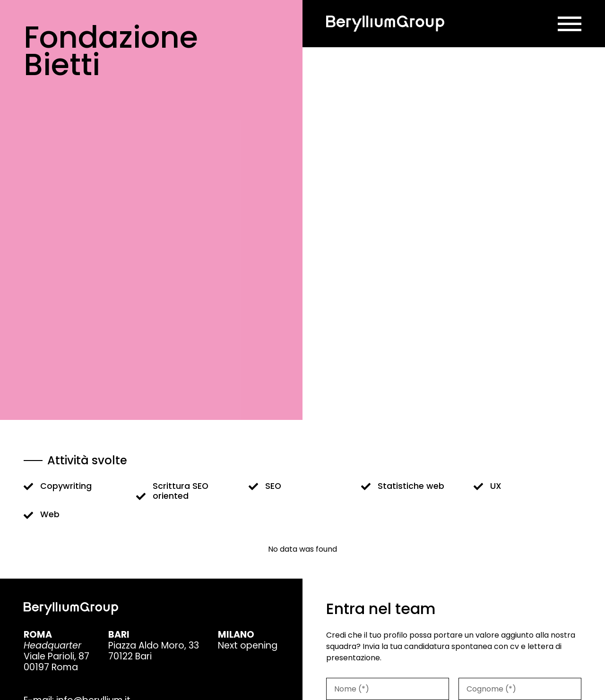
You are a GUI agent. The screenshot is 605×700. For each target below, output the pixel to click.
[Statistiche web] (366, 487)
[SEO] (253, 487)
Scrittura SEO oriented (181, 491)
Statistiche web (411, 486)
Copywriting (66, 486)
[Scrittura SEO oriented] (141, 496)
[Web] (28, 515)
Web (50, 514)
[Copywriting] (28, 487)
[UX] (478, 487)
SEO (273, 486)
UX (496, 486)
